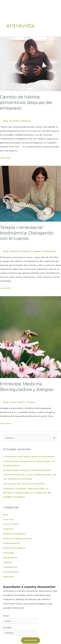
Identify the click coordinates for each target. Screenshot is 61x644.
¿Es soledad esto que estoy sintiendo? (24, 484)
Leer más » (6, 158)
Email (6, 616)
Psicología (8, 553)
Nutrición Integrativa (20, 121)
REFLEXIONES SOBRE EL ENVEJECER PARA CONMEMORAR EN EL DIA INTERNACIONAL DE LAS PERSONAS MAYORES (30, 475)
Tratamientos (49, 251)
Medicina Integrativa (20, 251)
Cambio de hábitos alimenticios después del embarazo (26, 102)
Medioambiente (12, 543)
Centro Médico (17, 402)
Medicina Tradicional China (17, 538)
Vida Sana (8, 577)
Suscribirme (30, 640)
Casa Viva (8, 519)
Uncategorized (11, 572)
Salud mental (10, 558)
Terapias (37, 251)
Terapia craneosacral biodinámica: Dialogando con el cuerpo (27, 233)
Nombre (7, 628)
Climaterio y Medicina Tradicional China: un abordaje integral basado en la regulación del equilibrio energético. (27, 493)
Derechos (8, 529)
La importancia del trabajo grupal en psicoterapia (29, 456)
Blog (6, 121)
